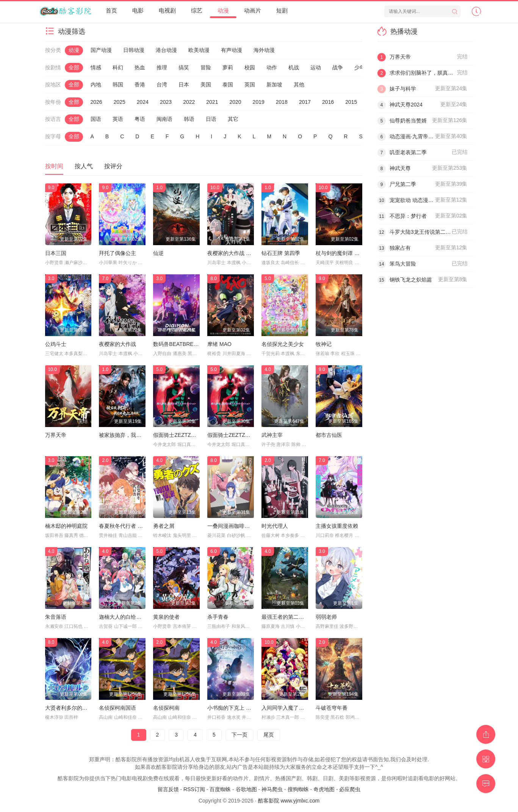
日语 (211, 119)
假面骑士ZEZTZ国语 (177, 435)
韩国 (118, 84)
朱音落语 (56, 617)
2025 (120, 102)
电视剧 (167, 10)
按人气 (84, 166)
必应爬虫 (350, 789)
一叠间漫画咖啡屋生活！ (236, 526)
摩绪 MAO (219, 344)
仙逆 (158, 253)
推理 (162, 67)
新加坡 (274, 84)
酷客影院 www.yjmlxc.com (289, 801)
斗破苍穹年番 (332, 708)
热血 (140, 67)
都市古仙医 (329, 435)
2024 (143, 102)
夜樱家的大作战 (117, 344)
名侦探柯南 (166, 708)
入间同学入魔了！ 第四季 (291, 708)
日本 (184, 84)
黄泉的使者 (166, 617)
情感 (96, 67)
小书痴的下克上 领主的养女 (240, 708)
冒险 (206, 67)
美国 (206, 84)
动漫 (223, 10)
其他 (299, 84)
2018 (282, 102)
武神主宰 (272, 435)
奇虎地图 (324, 789)
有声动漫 (232, 50)
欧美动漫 (199, 50)
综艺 (197, 10)
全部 (74, 67)
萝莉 (228, 67)
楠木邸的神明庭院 (66, 526)
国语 (96, 119)
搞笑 (184, 67)
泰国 (228, 84)
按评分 (113, 166)
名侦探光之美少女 (283, 344)
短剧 (282, 10)
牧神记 (324, 344)
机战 (294, 67)
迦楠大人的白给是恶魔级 (128, 617)
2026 (96, 102)
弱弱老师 (326, 617)
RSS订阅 (194, 789)
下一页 (239, 735)
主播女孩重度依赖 (337, 526)
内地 (96, 84)
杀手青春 (218, 617)
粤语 (140, 119)
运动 (316, 67)
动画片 (253, 10)
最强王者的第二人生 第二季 (294, 617)
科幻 (118, 67)
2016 (328, 102)
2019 (259, 102)
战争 (338, 67)
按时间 (54, 166)
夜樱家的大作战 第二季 (235, 253)
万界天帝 (56, 435)
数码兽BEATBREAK (177, 344)
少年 (360, 67)
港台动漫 (166, 50)
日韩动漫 (134, 50)
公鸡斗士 (56, 344)
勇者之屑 (164, 526)
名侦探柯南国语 (117, 708)
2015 (351, 102)
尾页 (269, 735)
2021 (212, 102)
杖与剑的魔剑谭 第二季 (343, 253)
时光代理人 (275, 526)
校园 (250, 67)
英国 (250, 84)
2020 (235, 102)
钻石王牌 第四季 (281, 253)
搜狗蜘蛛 (298, 789)
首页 (111, 10)
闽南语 (164, 119)
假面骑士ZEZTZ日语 (232, 435)
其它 (233, 119)
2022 (189, 102)
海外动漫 (264, 50)
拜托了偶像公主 (117, 253)
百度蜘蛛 (220, 789)
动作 (272, 67)
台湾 (162, 84)
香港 (140, 84)
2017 (305, 102)
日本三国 (56, 253)
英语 (118, 119)
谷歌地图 (246, 789)
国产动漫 (101, 50)
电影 (138, 10)
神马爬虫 (272, 789)
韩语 (189, 119)
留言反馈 (168, 789)
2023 (166, 102)
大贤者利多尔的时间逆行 (74, 708)
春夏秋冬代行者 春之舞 (126, 526)
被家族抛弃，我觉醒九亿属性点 (136, 435)
